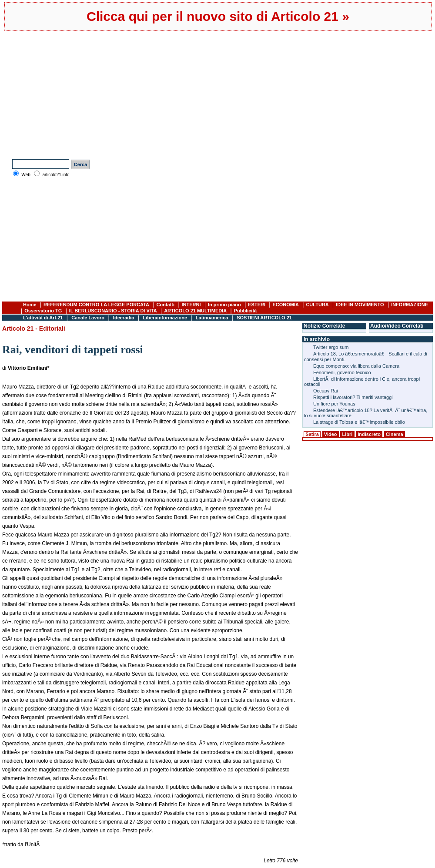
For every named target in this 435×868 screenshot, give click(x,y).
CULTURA (317, 305)
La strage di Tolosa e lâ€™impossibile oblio (359, 422)
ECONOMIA (286, 305)
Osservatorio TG (43, 311)
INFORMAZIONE (410, 305)
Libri (348, 434)
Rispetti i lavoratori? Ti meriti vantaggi (353, 397)
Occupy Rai (326, 391)
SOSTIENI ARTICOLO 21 (264, 318)
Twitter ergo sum (331, 347)
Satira (312, 434)
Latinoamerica (212, 318)
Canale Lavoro (88, 318)
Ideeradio (124, 318)
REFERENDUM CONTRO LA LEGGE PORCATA (96, 305)
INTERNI (191, 305)
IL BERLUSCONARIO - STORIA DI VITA (113, 311)
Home (30, 305)
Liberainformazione (165, 318)
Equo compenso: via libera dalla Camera (356, 366)
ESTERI (257, 305)
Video (331, 434)
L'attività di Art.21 (43, 318)
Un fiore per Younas (334, 404)
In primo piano (224, 305)
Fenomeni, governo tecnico (342, 372)
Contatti (166, 305)
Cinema (395, 434)
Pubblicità (246, 311)
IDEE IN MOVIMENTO (360, 305)
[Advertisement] (121, 94)
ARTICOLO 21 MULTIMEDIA (195, 311)
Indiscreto (369, 434)
